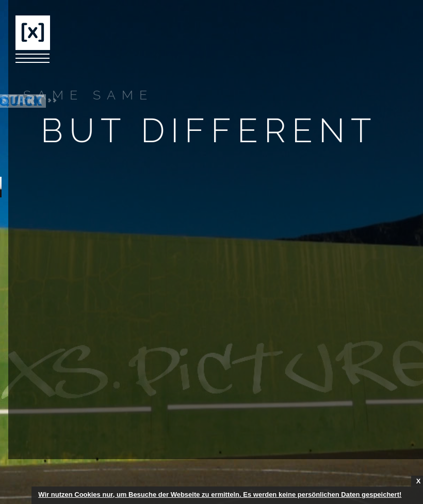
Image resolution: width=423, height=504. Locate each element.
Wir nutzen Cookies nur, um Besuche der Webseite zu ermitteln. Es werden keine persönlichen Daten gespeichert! (220, 494)
